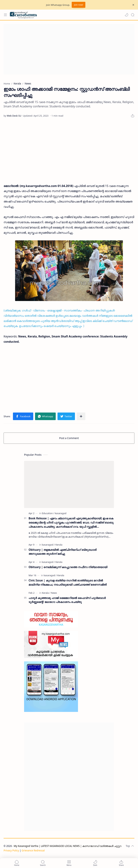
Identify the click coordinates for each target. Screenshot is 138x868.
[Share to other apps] (81, 416)
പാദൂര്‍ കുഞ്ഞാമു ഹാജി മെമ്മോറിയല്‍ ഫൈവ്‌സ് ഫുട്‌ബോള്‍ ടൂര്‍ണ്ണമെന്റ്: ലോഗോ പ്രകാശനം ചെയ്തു (67, 600)
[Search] (133, 15)
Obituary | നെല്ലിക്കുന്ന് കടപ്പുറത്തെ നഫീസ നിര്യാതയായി (68, 567)
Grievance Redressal (33, 850)
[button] (126, 15)
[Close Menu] (133, 5)
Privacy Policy (11, 850)
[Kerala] (59, 545)
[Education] (48, 513)
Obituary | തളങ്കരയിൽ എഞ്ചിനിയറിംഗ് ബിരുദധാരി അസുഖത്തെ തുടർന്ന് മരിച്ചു (63, 552)
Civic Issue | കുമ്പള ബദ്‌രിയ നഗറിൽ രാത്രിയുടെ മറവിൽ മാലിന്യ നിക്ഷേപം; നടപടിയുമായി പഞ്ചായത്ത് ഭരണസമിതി (68, 582)
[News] (54, 593)
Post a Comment (69, 438)
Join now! (78, 5)
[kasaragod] (61, 513)
